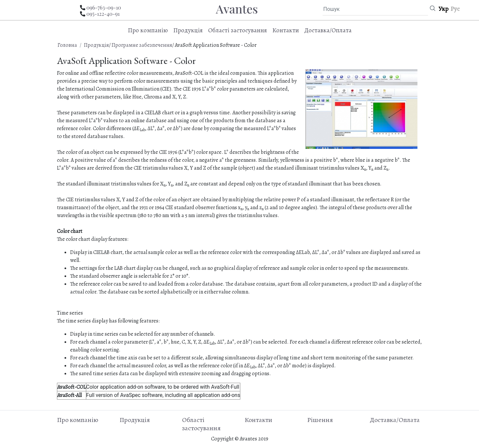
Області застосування (238, 30)
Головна (67, 45)
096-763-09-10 (104, 7)
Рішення (320, 420)
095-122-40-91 (103, 14)
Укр (443, 9)
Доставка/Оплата (328, 30)
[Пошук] (375, 9)
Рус (455, 9)
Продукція (96, 45)
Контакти (286, 30)
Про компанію (148, 30)
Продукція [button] (188, 30)
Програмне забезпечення (142, 45)
